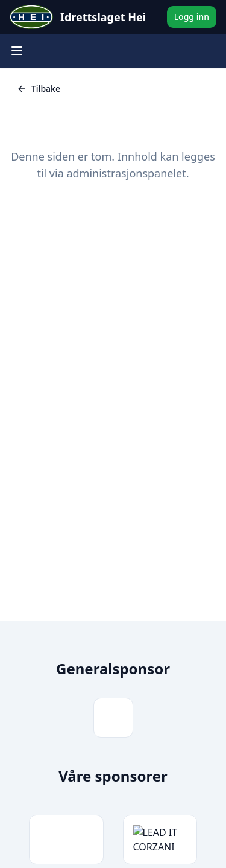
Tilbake (39, 88)
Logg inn (192, 17)
